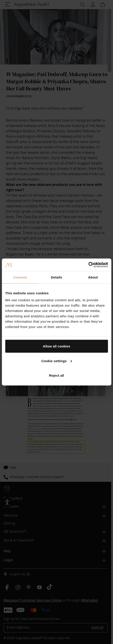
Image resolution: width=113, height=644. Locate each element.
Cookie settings (57, 361)
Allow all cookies (56, 346)
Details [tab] (57, 277)
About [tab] (93, 277)
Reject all (56, 375)
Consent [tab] (20, 277)
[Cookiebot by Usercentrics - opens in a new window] (88, 265)
